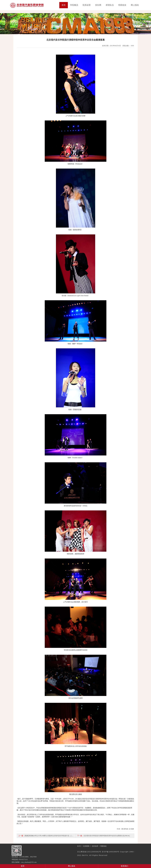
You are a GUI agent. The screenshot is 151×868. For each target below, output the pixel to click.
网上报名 (135, 5)
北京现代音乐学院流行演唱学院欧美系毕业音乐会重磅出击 (104, 836)
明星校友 (122, 5)
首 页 (79, 846)
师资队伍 (110, 5)
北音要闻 (86, 846)
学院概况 (74, 5)
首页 (64, 5)
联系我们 (125, 866)
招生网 (98, 5)
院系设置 (87, 5)
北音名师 (95, 846)
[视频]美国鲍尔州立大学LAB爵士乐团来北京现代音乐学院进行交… (48, 836)
